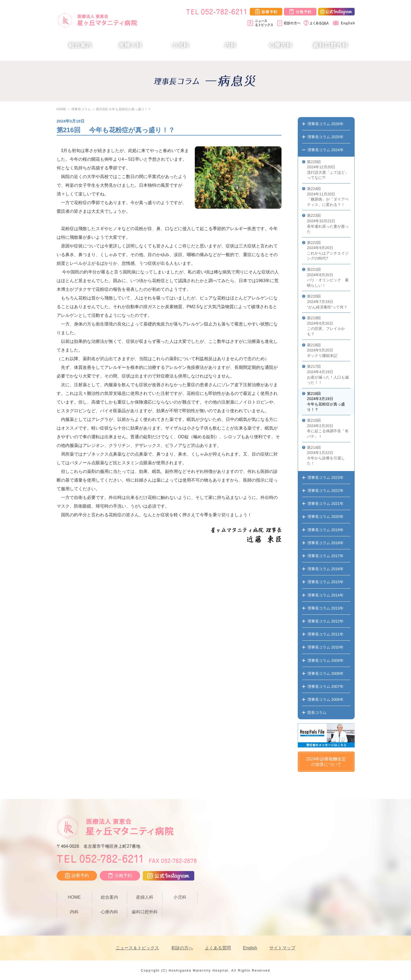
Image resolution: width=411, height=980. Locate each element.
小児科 (181, 45)
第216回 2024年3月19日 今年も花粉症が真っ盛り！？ (326, 402)
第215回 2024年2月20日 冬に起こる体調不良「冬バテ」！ (328, 428)
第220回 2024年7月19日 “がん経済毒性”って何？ (327, 302)
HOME (62, 109)
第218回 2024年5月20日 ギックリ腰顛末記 (322, 350)
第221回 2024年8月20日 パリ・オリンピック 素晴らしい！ (328, 277)
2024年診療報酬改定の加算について (326, 762)
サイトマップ (282, 948)
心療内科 (280, 45)
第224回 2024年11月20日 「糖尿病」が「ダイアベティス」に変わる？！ (328, 197)
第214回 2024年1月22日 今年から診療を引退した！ (326, 455)
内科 (230, 45)
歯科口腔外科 (331, 45)
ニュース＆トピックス (137, 948)
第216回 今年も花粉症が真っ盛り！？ (123, 109)
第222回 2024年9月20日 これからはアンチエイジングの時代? (328, 251)
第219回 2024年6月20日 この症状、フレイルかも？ (326, 326)
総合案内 (80, 45)
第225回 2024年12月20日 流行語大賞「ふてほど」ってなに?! (328, 170)
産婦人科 (130, 45)
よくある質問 (218, 948)
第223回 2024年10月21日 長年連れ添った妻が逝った (328, 223)
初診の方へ (182, 948)
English (250, 948)
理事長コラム (81, 109)
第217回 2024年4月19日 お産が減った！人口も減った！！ (328, 374)
